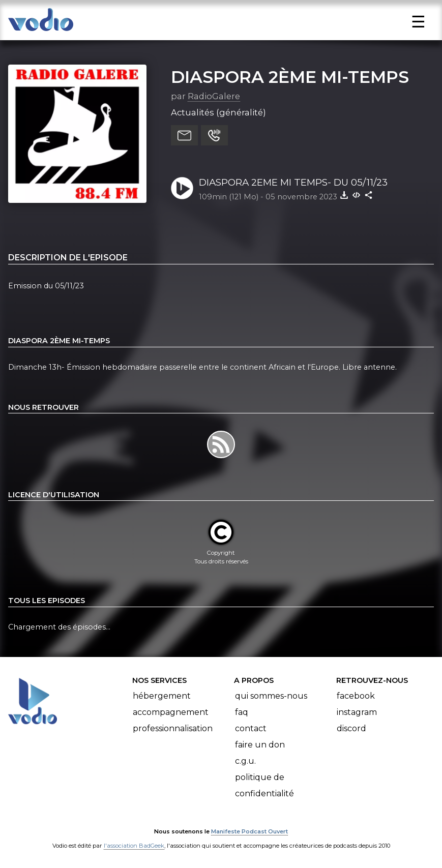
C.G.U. (245, 761)
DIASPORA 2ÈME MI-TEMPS (290, 77)
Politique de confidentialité (264, 785)
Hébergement (162, 696)
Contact (251, 728)
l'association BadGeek (134, 846)
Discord (351, 728)
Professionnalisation (173, 728)
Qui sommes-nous (271, 696)
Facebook (356, 696)
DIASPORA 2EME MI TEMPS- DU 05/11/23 (293, 182)
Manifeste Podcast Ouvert (249, 831)
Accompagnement (171, 712)
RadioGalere (214, 96)
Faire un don (260, 745)
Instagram (357, 712)
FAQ (242, 712)
